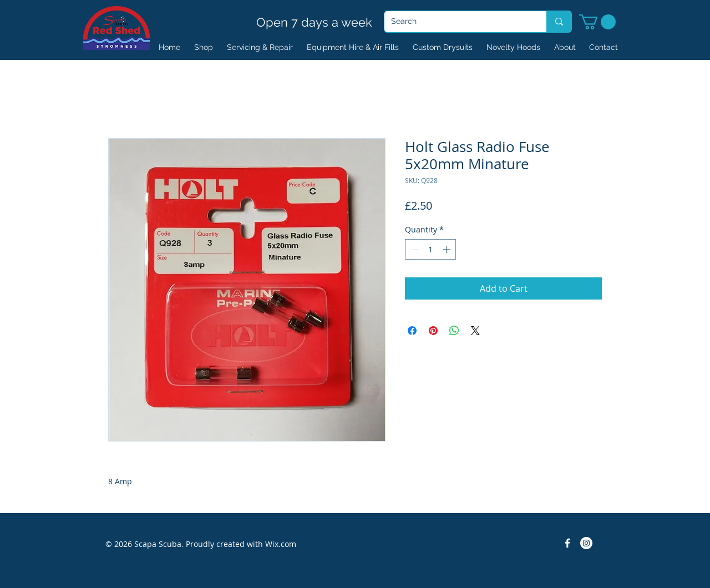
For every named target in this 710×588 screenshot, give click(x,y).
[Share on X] (475, 331)
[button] (597, 22)
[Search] (457, 22)
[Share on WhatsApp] (454, 331)
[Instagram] (586, 543)
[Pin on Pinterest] (433, 331)
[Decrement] (414, 249)
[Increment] (447, 249)
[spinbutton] (430, 249)
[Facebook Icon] (567, 543)
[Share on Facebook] (412, 331)
